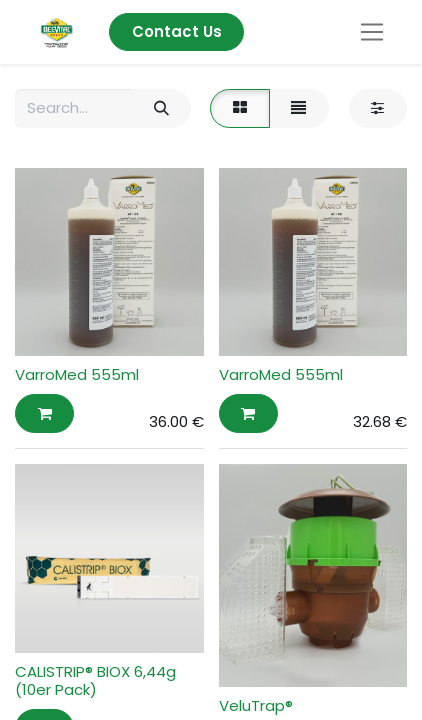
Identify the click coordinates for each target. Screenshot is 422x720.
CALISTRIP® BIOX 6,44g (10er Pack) (95, 680)
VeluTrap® (256, 705)
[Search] (161, 108)
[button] (44, 413)
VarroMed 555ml (77, 374)
